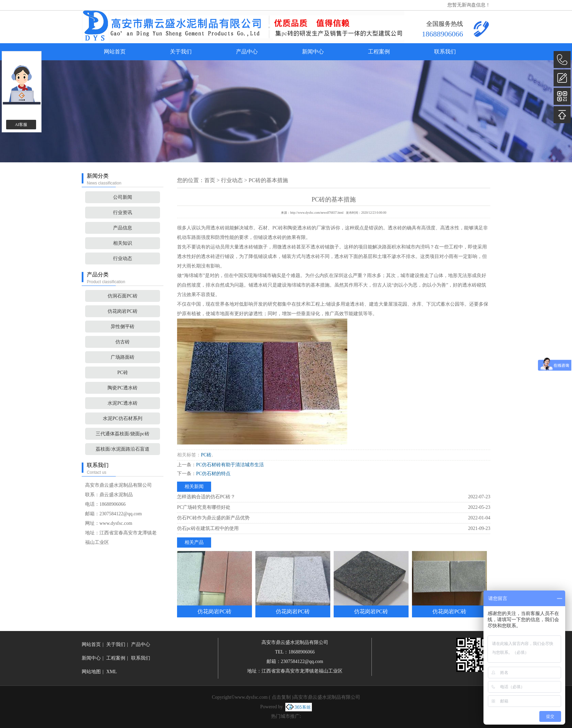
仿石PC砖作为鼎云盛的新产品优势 (213, 518)
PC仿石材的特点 (213, 474)
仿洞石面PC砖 (122, 296)
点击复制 (281, 697)
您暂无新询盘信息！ (469, 5)
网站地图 (91, 672)
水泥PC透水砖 (122, 403)
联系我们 (445, 52)
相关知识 (123, 243)
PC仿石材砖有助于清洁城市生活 (230, 465)
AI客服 (21, 125)
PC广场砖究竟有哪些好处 (204, 507)
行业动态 (123, 258)
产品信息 (123, 228)
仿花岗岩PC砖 (122, 311)
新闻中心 (313, 52)
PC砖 (122, 373)
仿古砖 (123, 342)
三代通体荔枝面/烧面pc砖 (122, 434)
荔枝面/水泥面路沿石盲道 (123, 449)
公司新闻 (123, 197)
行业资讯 (123, 213)
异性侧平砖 (123, 327)
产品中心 (247, 52)
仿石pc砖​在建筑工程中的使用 (208, 528)
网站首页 (115, 52)
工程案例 (379, 52)
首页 (210, 180)
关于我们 (181, 52)
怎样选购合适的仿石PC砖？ (206, 497)
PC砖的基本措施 (268, 180)
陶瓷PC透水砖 (122, 388)
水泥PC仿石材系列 (122, 418)
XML (112, 672)
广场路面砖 (123, 357)
